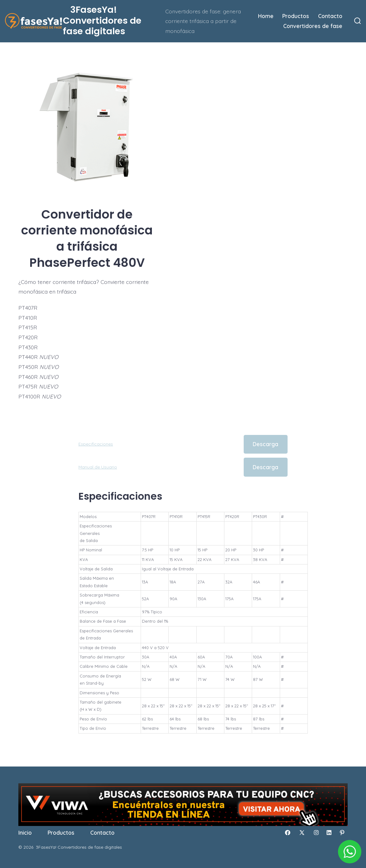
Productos (296, 16)
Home (266, 16)
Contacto (330, 16)
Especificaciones (96, 444)
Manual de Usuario (98, 467)
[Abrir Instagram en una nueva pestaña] (316, 833)
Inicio (25, 833)
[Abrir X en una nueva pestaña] (302, 833)
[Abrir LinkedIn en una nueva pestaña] (329, 833)
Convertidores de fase (313, 26)
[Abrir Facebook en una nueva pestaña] (288, 833)
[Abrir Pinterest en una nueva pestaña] (342, 833)
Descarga (265, 444)
